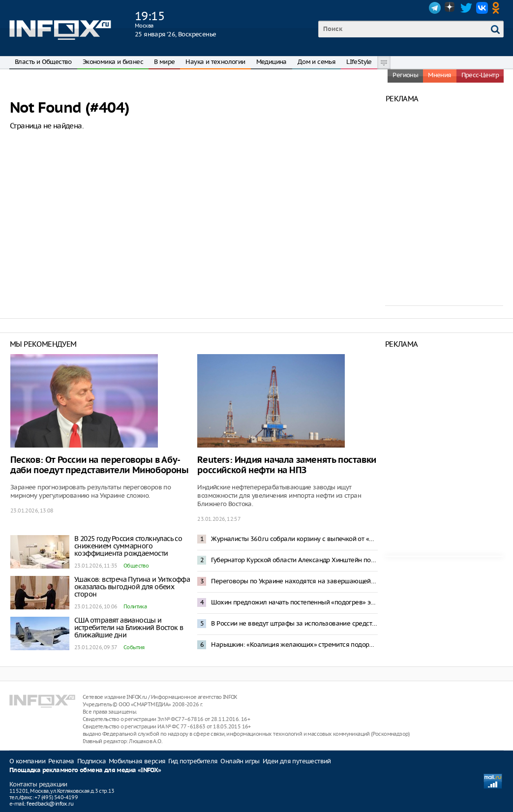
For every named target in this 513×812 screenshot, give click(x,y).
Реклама (61, 761)
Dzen (451, 8)
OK (498, 8)
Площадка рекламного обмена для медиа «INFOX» (85, 770)
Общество (136, 566)
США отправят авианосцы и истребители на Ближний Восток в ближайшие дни (129, 628)
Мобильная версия (137, 761)
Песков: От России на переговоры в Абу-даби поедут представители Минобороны (100, 465)
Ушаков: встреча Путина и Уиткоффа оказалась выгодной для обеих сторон (132, 587)
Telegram (435, 8)
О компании (27, 761)
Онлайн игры (240, 761)
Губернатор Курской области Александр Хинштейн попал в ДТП (294, 560)
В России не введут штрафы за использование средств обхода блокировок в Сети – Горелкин (294, 623)
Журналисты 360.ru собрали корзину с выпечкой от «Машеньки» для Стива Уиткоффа (294, 539)
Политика (135, 606)
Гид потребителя (193, 761)
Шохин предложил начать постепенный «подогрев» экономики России (294, 602)
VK (482, 8)
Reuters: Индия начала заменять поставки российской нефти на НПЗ (287, 465)
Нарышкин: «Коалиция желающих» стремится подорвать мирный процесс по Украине (294, 645)
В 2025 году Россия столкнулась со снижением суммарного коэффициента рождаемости (128, 546)
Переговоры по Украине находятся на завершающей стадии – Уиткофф (294, 581)
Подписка (91, 761)
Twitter (466, 8)
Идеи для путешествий (297, 761)
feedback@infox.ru (50, 804)
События (134, 647)
